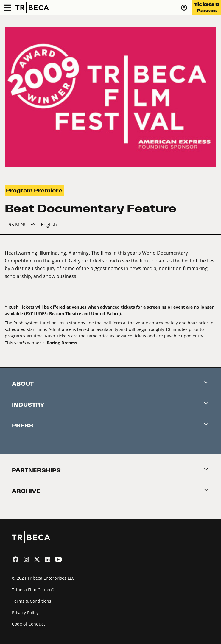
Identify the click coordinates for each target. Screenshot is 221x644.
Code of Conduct (28, 624)
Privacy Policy (25, 613)
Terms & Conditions (32, 601)
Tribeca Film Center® (33, 590)
